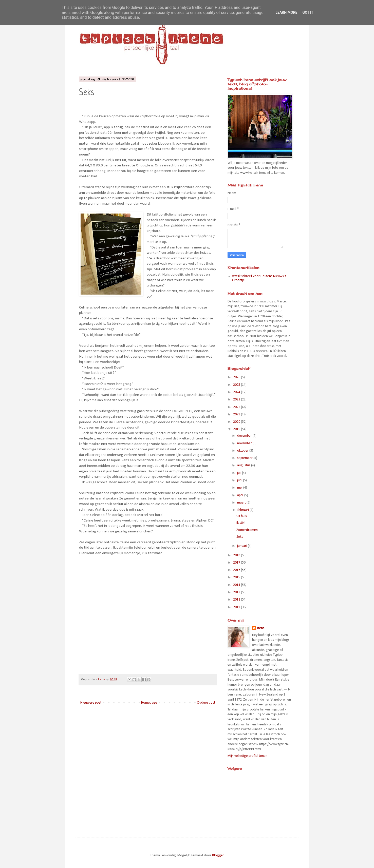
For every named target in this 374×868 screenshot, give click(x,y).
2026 (237, 377)
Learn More (286, 12)
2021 (237, 414)
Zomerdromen (247, 530)
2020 (237, 422)
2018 (237, 555)
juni (240, 480)
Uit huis (242, 516)
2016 (237, 570)
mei (240, 488)
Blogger (218, 855)
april (241, 495)
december (245, 436)
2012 (237, 600)
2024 (237, 392)
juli (240, 473)
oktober (243, 451)
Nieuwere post (91, 703)
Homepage (149, 703)
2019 (237, 429)
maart (242, 503)
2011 (237, 607)
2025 (237, 385)
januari (242, 546)
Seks (240, 537)
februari (243, 510)
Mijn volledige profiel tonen (247, 756)
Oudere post (206, 703)
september (245, 458)
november (245, 443)
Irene (261, 628)
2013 (237, 592)
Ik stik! (241, 523)
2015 (237, 577)
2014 (237, 585)
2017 (237, 563)
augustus (244, 465)
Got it (308, 12)
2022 (237, 407)
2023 (237, 400)
